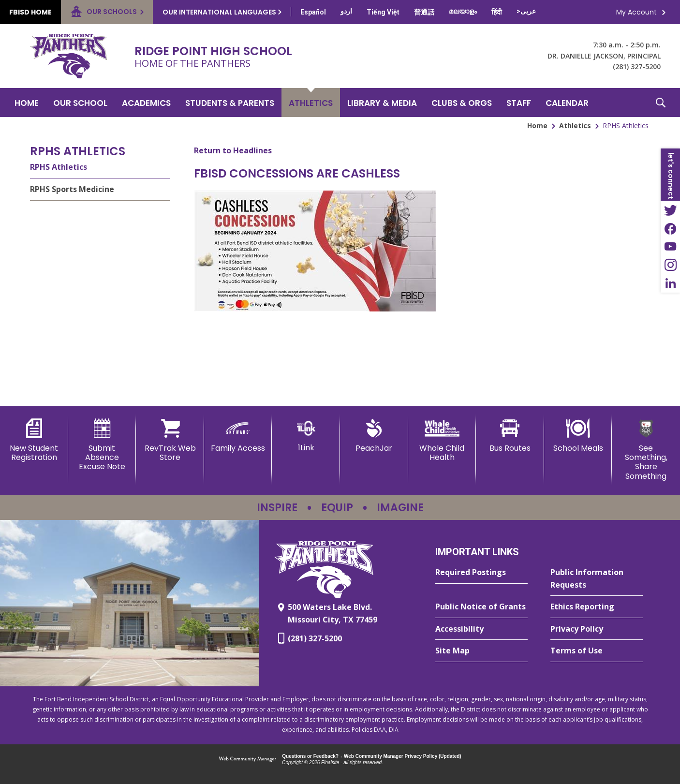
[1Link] (306, 436)
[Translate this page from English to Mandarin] (424, 12)
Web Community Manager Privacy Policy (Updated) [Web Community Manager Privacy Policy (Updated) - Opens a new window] (403, 756)
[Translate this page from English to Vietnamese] (383, 12)
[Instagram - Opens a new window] (670, 265)
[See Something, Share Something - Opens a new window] (646, 450)
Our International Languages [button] (219, 12)
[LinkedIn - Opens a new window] (670, 283)
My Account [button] (636, 12)
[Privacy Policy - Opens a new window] (597, 629)
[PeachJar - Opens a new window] (374, 436)
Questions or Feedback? (310, 756)
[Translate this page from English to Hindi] (497, 12)
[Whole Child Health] (442, 440)
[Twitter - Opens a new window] (670, 210)
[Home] (27, 103)
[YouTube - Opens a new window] (670, 247)
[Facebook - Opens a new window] (670, 228)
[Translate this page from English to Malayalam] (463, 11)
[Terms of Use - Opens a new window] (597, 651)
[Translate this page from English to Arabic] (526, 11)
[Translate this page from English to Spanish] (313, 12)
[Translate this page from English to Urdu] (346, 11)
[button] (661, 103)
